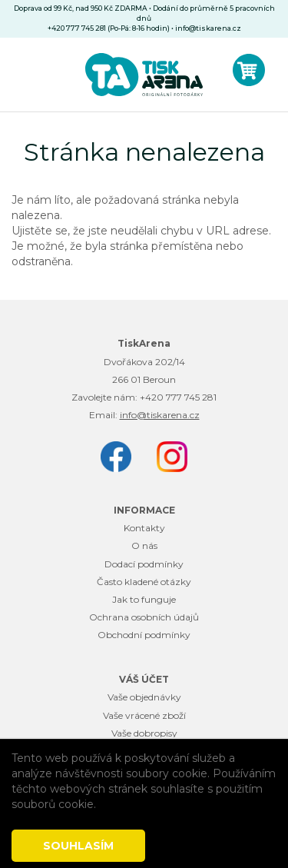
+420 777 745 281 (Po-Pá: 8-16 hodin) (109, 28)
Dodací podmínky (144, 564)
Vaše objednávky (144, 697)
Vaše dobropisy (144, 733)
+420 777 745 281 (178, 397)
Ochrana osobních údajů (144, 617)
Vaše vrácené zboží (144, 715)
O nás (144, 545)
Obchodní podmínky (144, 635)
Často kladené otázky (144, 582)
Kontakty (144, 528)
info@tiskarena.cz (208, 28)
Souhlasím (78, 846)
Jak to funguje (144, 599)
